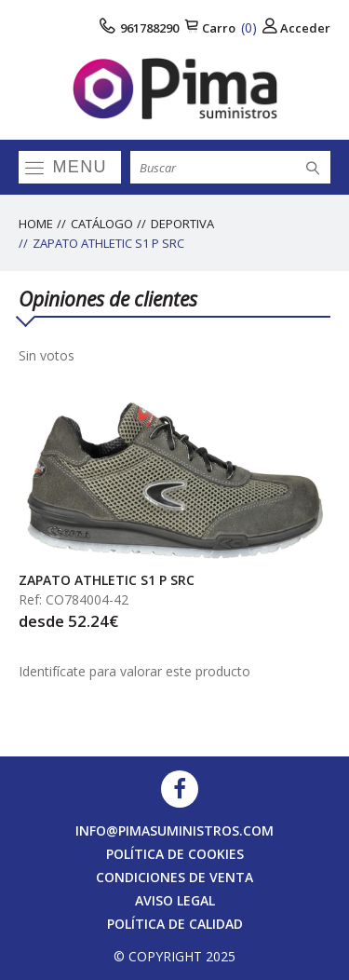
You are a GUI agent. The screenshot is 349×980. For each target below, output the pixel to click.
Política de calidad (175, 924)
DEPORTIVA (182, 224)
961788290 (139, 27)
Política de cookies (175, 854)
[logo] (174, 88)
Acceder (296, 27)
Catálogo (102, 224)
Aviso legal (175, 900)
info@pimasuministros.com (174, 830)
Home (36, 224)
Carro (221, 27)
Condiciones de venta (174, 877)
